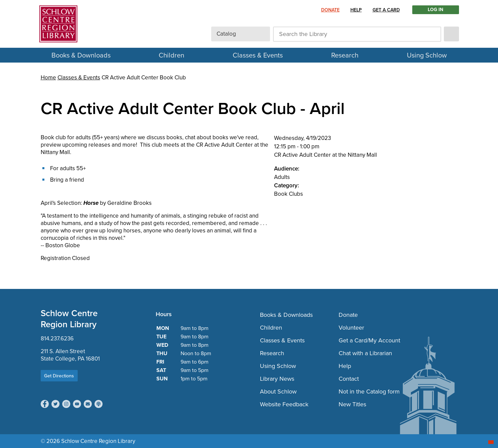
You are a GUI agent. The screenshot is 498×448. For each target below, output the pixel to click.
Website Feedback (284, 404)
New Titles (352, 404)
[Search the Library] (357, 34)
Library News (277, 379)
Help (356, 10)
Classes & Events (258, 55)
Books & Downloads (81, 55)
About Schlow (278, 391)
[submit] (451, 34)
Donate (330, 10)
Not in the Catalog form (369, 391)
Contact (349, 379)
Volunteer (351, 328)
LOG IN (435, 10)
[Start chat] (491, 442)
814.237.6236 (57, 339)
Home (48, 78)
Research (345, 55)
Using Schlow (427, 55)
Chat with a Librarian (365, 353)
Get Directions (59, 376)
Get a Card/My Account (369, 340)
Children (171, 55)
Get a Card (386, 10)
